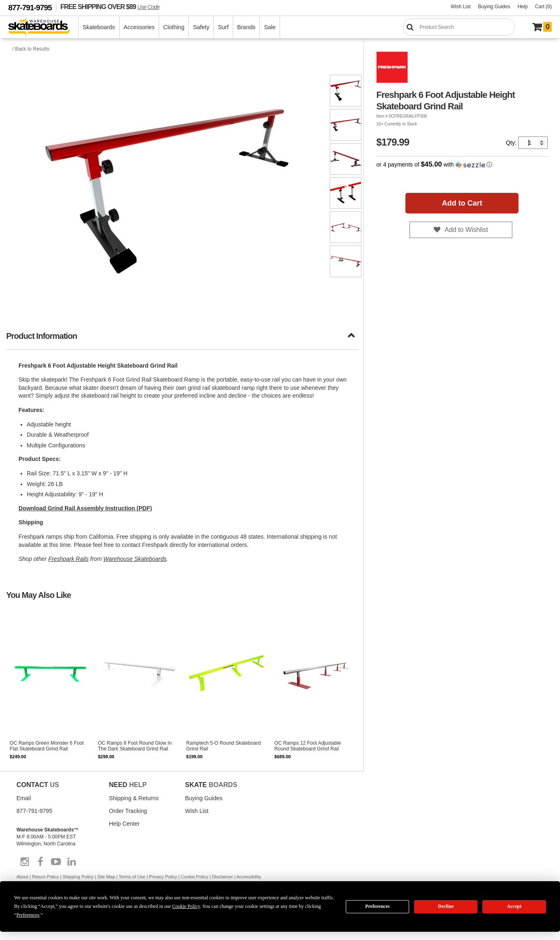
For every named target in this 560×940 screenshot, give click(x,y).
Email (24, 798)
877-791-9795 (30, 8)
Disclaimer (222, 877)
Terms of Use (132, 877)
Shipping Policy (78, 877)
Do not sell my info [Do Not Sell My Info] (120, 905)
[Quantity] (533, 143)
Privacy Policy (163, 877)
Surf (223, 27)
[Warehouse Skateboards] (43, 27)
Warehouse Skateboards (135, 559)
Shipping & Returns (134, 798)
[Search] (459, 27)
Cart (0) (543, 7)
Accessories (139, 27)
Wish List (461, 7)
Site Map (106, 877)
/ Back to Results (31, 49)
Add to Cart (462, 203)
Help (523, 7)
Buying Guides (494, 7)
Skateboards (99, 27)
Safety (201, 27)
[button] (462, 165)
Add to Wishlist (466, 230)
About (22, 877)
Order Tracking (128, 811)
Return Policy (45, 877)
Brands (246, 27)
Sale (270, 27)
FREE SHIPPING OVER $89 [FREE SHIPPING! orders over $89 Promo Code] (110, 7)
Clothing (174, 27)
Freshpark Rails (68, 559)
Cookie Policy (195, 877)
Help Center (124, 824)
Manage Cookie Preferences (50, 905)
